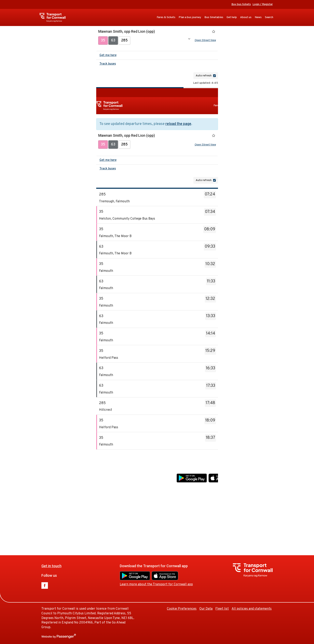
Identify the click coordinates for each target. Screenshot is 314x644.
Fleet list (279, 512)
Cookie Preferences (238, 512)
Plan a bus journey (190, 17)
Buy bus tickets (241, 4)
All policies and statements (252, 609)
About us (246, 17)
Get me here (108, 56)
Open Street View (205, 41)
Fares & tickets (166, 17)
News (258, 17)
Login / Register (263, 4)
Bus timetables (214, 17)
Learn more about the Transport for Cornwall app (213, 488)
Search (269, 17)
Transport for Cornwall (54, 17)
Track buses (108, 65)
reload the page (178, 125)
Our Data (263, 512)
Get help (232, 17)
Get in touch (108, 469)
